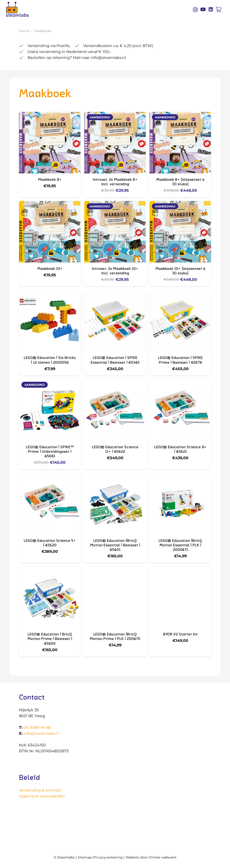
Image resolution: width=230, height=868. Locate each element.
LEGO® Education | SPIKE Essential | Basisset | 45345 (115, 360)
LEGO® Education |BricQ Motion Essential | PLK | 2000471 (180, 545)
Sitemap (85, 857)
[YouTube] (203, 10)
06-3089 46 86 (37, 727)
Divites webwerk (163, 857)
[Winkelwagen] (219, 10)
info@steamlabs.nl (41, 733)
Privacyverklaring (108, 857)
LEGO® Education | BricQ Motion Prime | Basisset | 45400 (50, 639)
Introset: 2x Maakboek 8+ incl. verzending (115, 182)
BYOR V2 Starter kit (180, 634)
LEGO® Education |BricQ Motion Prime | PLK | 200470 (115, 637)
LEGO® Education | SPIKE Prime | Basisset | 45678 (180, 360)
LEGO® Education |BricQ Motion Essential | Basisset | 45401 (115, 545)
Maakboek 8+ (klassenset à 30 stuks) (180, 182)
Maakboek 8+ (50, 179)
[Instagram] (195, 10)
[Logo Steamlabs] (17, 10)
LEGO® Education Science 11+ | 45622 (115, 449)
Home (24, 31)
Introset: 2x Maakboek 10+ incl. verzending (115, 271)
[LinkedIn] (211, 10)
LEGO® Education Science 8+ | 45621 (180, 449)
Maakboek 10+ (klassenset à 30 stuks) (180, 271)
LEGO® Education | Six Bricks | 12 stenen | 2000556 (50, 360)
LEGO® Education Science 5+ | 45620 (50, 543)
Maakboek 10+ (50, 269)
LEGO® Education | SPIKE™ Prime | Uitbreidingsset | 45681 (50, 451)
